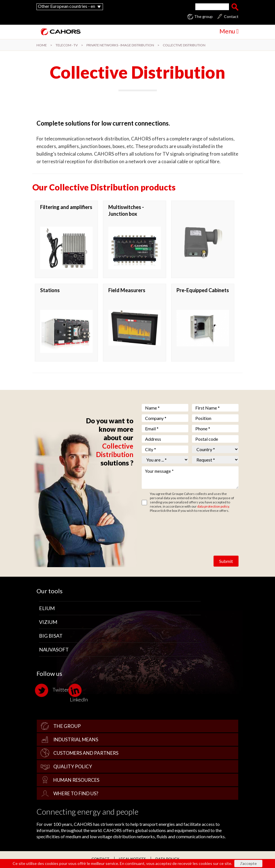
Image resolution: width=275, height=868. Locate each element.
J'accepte (248, 863)
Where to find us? (76, 793)
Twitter (53, 690)
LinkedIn (79, 693)
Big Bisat (51, 636)
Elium (47, 608)
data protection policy (213, 506)
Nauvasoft (54, 649)
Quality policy (73, 766)
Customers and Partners (86, 753)
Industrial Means (76, 739)
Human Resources (76, 780)
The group (203, 17)
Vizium (48, 622)
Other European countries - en (67, 6)
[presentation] (184, 529)
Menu (229, 31)
